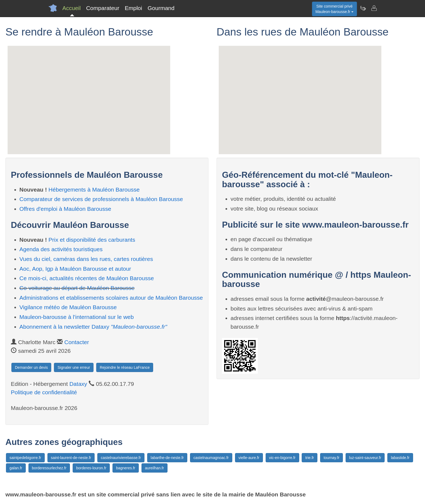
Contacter (77, 342)
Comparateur (103, 8)
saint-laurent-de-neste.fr (71, 458)
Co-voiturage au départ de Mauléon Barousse (77, 288)
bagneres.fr (126, 468)
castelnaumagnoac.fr (211, 458)
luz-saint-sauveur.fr (365, 458)
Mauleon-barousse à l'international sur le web (77, 317)
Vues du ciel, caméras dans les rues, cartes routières (86, 259)
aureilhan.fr (154, 468)
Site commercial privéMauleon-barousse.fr (334, 9)
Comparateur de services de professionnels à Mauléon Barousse (101, 199)
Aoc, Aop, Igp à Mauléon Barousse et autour (75, 269)
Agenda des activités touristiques (61, 249)
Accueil (72, 8)
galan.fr (16, 468)
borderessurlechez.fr (49, 468)
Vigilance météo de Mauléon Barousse (68, 307)
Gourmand (161, 8)
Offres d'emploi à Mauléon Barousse (65, 209)
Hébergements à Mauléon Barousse (94, 190)
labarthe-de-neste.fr (167, 458)
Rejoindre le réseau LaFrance (125, 367)
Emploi (133, 8)
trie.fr (310, 458)
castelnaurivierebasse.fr (121, 458)
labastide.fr (400, 458)
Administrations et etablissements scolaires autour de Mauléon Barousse (111, 298)
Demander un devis (31, 367)
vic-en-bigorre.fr (282, 458)
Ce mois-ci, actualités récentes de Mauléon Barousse (87, 278)
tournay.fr (331, 458)
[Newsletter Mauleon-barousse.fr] (363, 8)
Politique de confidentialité (44, 392)
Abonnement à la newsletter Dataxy (93, 327)
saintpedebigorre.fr (25, 458)
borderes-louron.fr (91, 468)
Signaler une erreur (74, 367)
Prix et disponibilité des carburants (92, 240)
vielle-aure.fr (249, 458)
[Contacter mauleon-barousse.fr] (374, 8)
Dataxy (78, 384)
